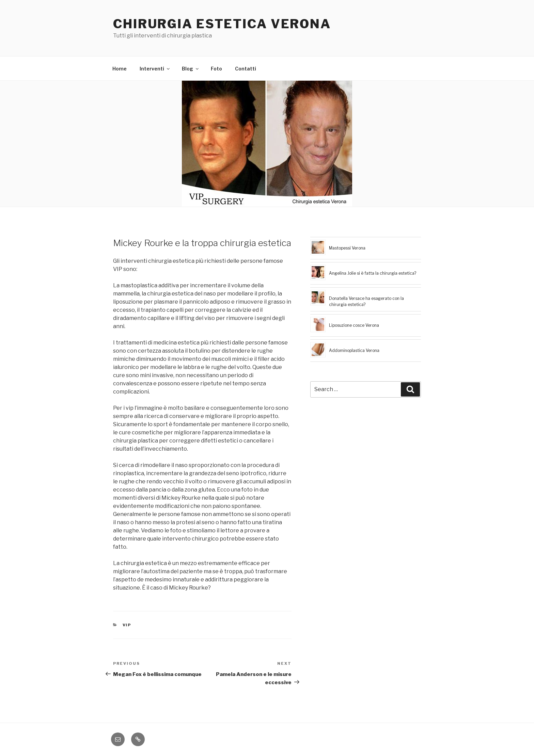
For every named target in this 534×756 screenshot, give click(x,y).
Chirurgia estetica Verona (222, 24)
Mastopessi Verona (347, 248)
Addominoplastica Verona (354, 350)
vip (127, 625)
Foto (216, 69)
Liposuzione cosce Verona (354, 325)
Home (120, 69)
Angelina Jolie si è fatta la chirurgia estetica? (373, 273)
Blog (191, 69)
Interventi (155, 69)
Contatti (246, 69)
